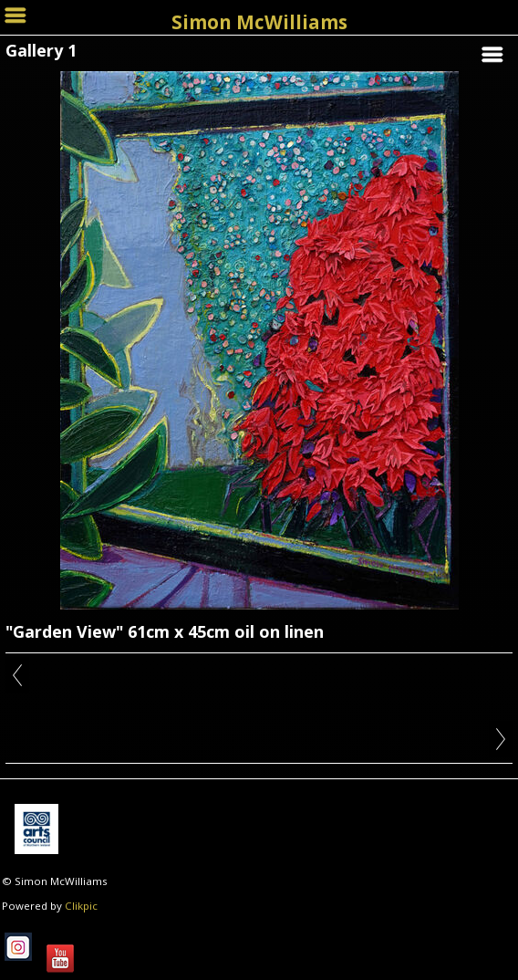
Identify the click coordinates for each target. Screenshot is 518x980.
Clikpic (81, 906)
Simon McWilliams (259, 22)
